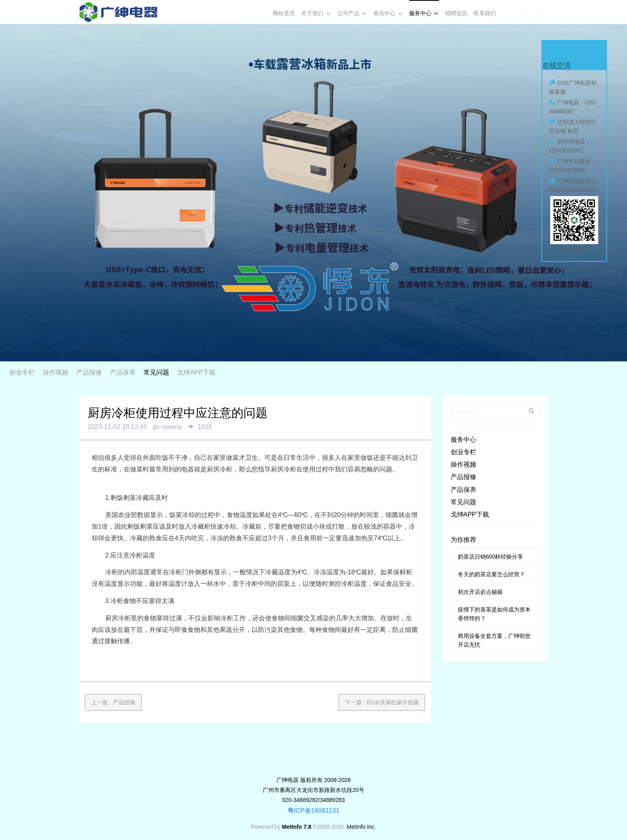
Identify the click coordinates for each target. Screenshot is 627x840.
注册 (537, 12)
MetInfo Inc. (361, 827)
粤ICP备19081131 (313, 811)
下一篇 (382, 702)
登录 (512, 12)
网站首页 (284, 13)
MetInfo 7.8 (297, 827)
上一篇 (113, 702)
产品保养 (324, 372)
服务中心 (463, 440)
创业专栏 (223, 372)
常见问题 (357, 372)
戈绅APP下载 (397, 372)
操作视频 (257, 372)
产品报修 (290, 372)
